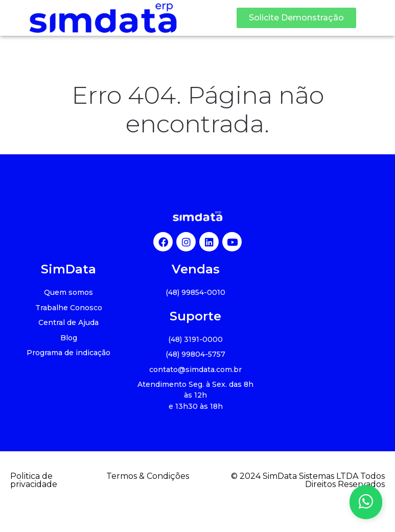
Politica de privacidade (34, 480)
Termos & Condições (148, 476)
